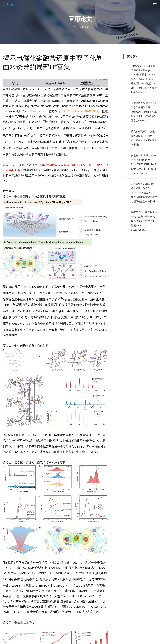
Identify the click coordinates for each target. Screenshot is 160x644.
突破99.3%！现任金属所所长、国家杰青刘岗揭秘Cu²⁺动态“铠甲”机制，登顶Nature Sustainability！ (144, 221)
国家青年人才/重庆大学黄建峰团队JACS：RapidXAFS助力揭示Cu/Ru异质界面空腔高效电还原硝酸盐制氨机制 (144, 193)
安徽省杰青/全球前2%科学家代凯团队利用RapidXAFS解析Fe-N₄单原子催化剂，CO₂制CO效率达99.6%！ (144, 112)
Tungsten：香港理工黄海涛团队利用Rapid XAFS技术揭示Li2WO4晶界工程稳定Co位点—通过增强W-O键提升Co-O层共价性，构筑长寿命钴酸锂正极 (144, 79)
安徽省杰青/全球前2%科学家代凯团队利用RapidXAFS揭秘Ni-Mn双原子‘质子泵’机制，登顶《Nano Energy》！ (144, 164)
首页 (73, 27)
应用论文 (84, 27)
